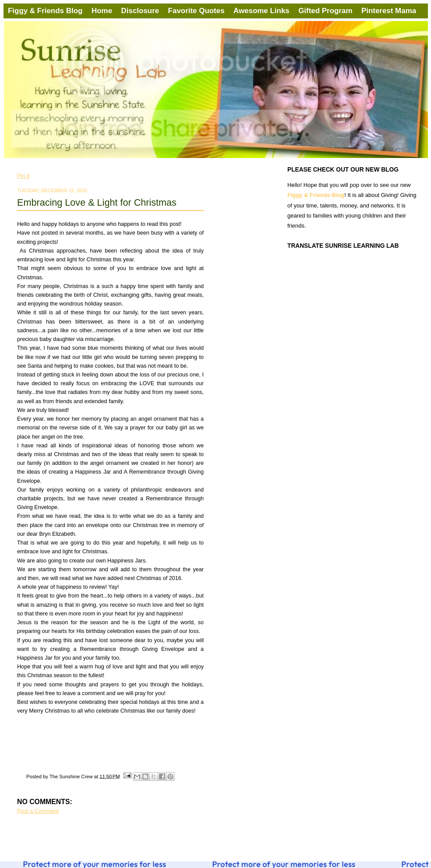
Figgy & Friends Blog (46, 11)
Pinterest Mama (389, 11)
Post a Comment (38, 811)
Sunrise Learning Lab (17, 24)
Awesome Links (261, 11)
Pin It (23, 176)
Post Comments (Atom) (73, 844)
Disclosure (140, 11)
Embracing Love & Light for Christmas (97, 202)
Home (102, 11)
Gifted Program (325, 11)
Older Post (192, 834)
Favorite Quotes (196, 11)
